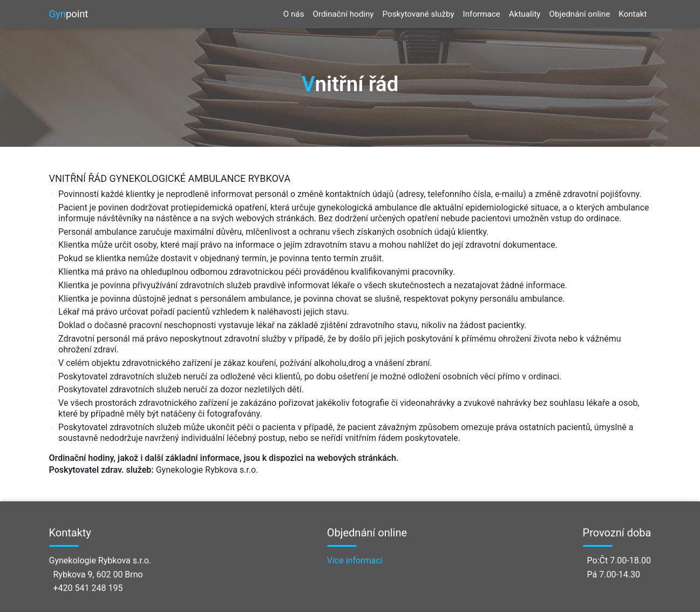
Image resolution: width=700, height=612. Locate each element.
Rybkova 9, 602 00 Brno (98, 574)
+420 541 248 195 (88, 588)
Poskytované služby (419, 14)
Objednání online (580, 14)
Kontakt (633, 14)
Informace (482, 14)
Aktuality (525, 14)
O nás (294, 14)
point (69, 14)
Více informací (355, 560)
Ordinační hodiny (343, 14)
